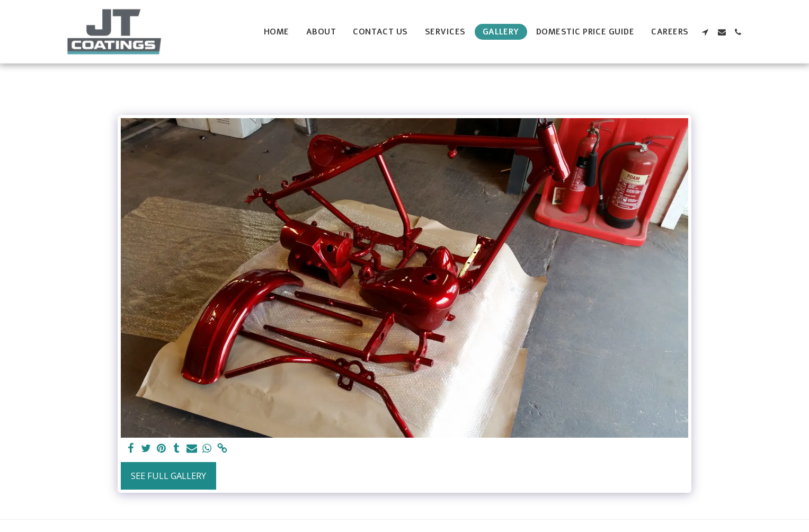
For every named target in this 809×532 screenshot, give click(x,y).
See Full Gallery (168, 476)
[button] (705, 32)
